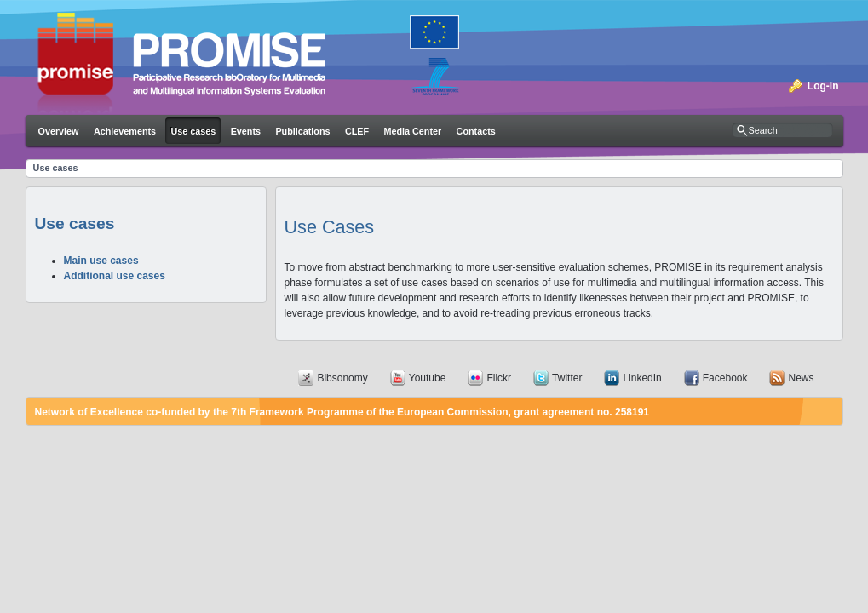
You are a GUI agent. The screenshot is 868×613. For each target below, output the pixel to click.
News (801, 378)
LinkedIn (642, 378)
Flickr (499, 378)
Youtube (428, 378)
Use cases (56, 168)
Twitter (567, 378)
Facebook (725, 378)
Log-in (823, 86)
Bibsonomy (342, 378)
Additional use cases (115, 276)
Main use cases (101, 261)
